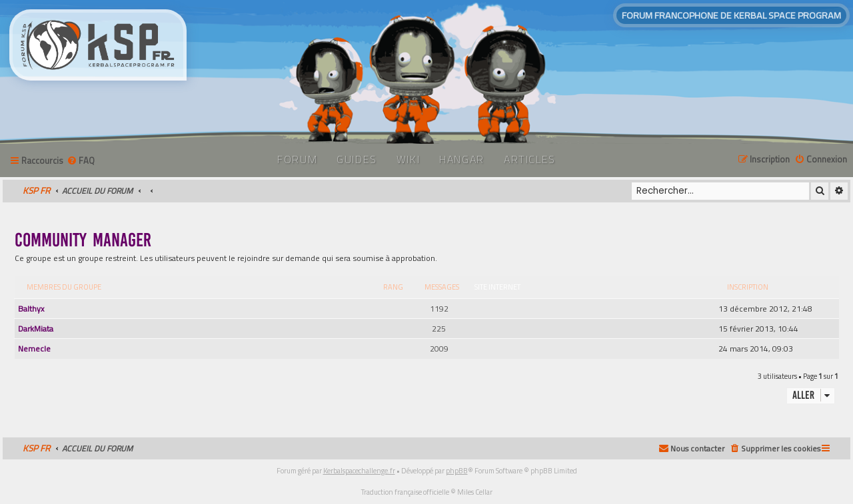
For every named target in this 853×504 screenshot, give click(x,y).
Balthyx (31, 309)
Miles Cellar (475, 492)
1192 (439, 309)
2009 (439, 349)
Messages (442, 287)
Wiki (408, 159)
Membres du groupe (64, 287)
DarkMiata (36, 329)
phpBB (457, 471)
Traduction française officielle (405, 492)
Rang (393, 287)
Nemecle (34, 349)
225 (439, 329)
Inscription (748, 287)
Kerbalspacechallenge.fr (359, 471)
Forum (297, 159)
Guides (357, 159)
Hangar (462, 159)
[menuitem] (81, 161)
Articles (530, 159)
